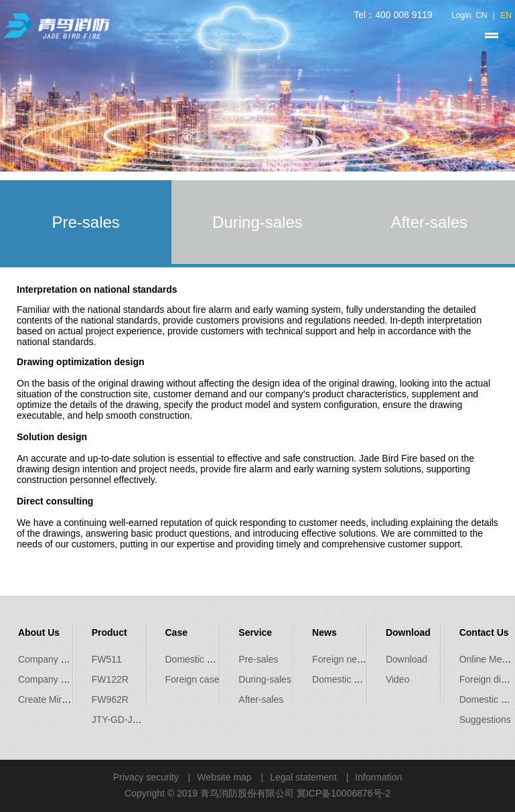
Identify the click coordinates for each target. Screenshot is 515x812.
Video (398, 679)
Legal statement (303, 777)
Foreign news (340, 659)
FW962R (110, 699)
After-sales (261, 699)
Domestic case (196, 659)
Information (378, 777)
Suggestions (485, 720)
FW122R (110, 679)
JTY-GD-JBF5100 (129, 720)
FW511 (107, 659)
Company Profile (53, 659)
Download (407, 659)
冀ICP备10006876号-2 (344, 793)
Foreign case (193, 679)
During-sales (265, 679)
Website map (224, 777)
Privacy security (146, 777)
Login (461, 15)
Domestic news (344, 679)
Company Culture (55, 679)
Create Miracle (49, 699)
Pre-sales (258, 659)
